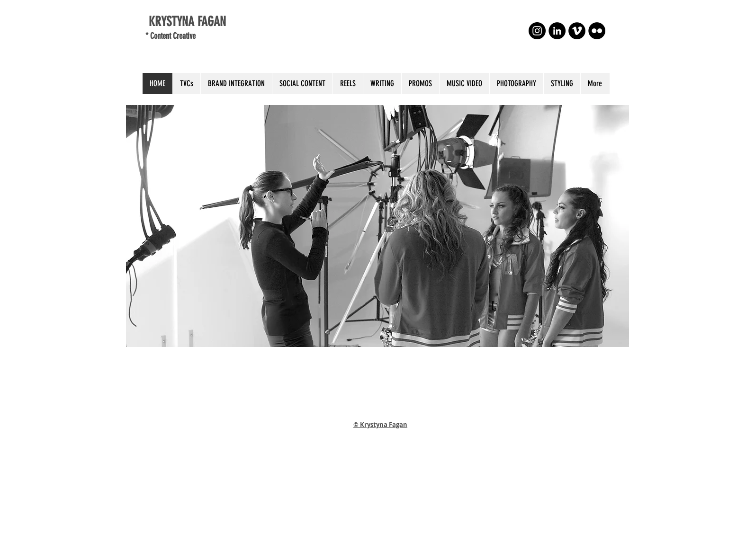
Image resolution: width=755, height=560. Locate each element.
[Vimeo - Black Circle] (577, 31)
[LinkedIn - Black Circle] (557, 31)
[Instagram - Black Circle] (537, 31)
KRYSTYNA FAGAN (186, 22)
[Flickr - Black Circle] (597, 31)
